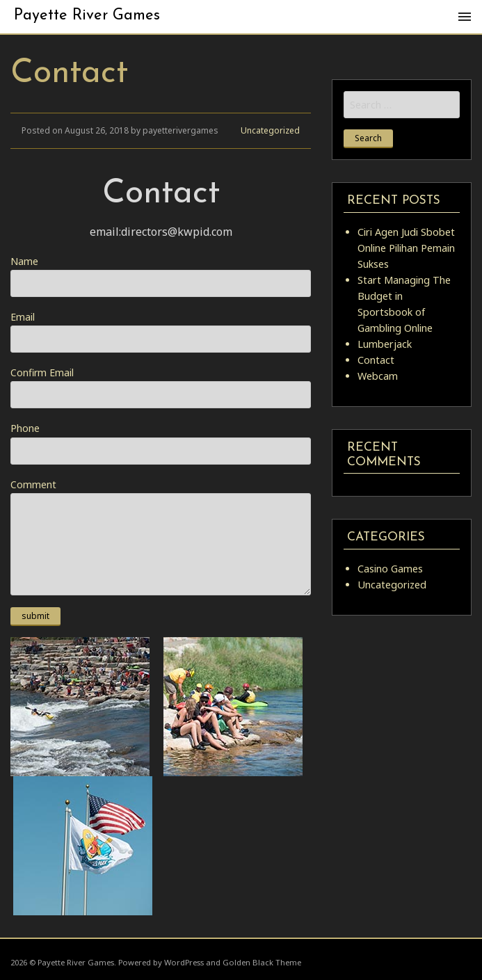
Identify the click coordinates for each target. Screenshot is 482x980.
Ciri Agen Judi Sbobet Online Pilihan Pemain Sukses (406, 248)
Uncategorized (270, 130)
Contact (376, 360)
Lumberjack (385, 344)
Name (161, 276)
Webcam (378, 376)
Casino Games (390, 569)
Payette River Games (87, 16)
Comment (161, 537)
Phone (161, 443)
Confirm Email (161, 387)
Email (161, 331)
